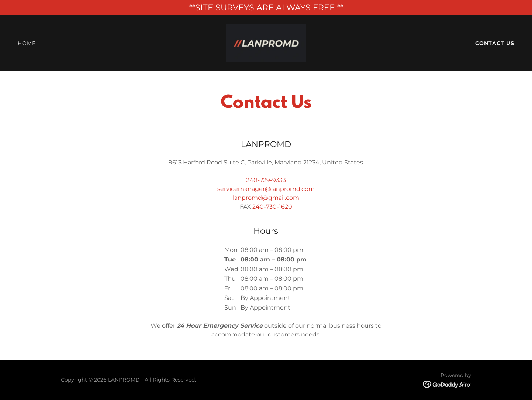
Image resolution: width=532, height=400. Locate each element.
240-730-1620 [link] (272, 207)
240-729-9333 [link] (266, 180)
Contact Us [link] (495, 43)
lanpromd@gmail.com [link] (266, 198)
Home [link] (27, 43)
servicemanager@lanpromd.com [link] (266, 189)
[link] (266, 43)
